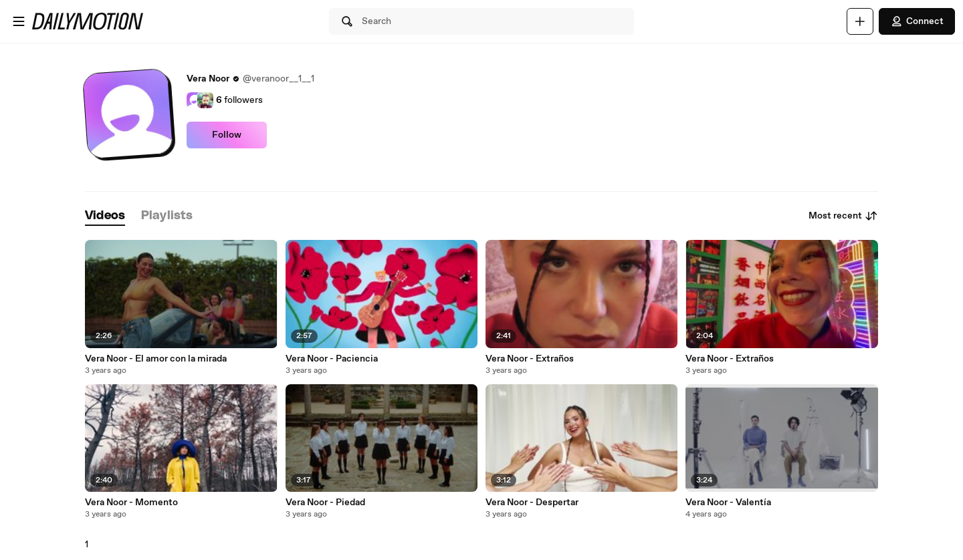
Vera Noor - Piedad (325, 503)
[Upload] (860, 21)
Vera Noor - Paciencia (332, 359)
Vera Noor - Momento (131, 503)
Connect (917, 21)
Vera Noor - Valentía (728, 503)
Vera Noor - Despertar (532, 503)
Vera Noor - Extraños (530, 359)
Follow (227, 135)
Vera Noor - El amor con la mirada (156, 359)
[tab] (105, 216)
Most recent (843, 216)
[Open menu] (19, 21)
